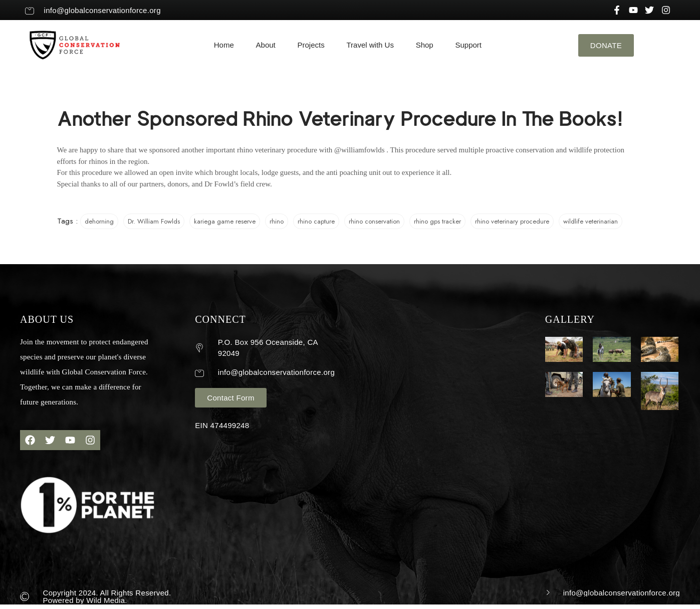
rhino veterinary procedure (512, 221)
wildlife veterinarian (591, 221)
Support (468, 45)
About (266, 45)
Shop (425, 45)
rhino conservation (374, 221)
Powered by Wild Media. (85, 600)
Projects (311, 45)
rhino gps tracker (437, 221)
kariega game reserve (225, 221)
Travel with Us (370, 45)
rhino (277, 221)
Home (224, 45)
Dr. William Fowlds (154, 221)
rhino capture (316, 221)
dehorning (99, 221)
